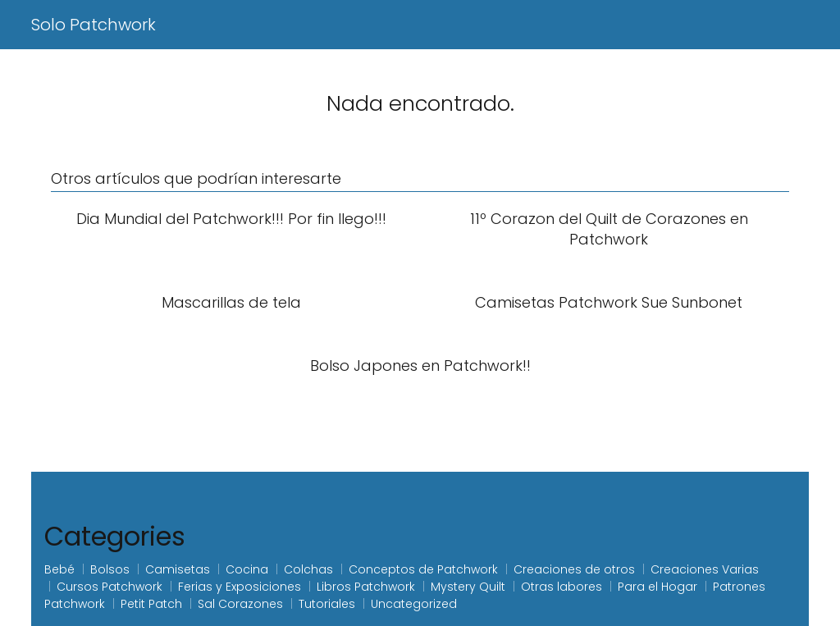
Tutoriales (327, 604)
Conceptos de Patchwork (423, 569)
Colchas (308, 569)
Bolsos (110, 569)
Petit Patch (151, 604)
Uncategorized (414, 604)
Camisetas (178, 569)
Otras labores (562, 587)
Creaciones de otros (574, 569)
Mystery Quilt (468, 587)
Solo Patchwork (94, 25)
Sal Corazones (240, 604)
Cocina (247, 569)
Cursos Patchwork (110, 587)
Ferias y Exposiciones (240, 587)
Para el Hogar (657, 587)
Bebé (59, 569)
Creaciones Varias (705, 569)
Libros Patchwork (366, 587)
